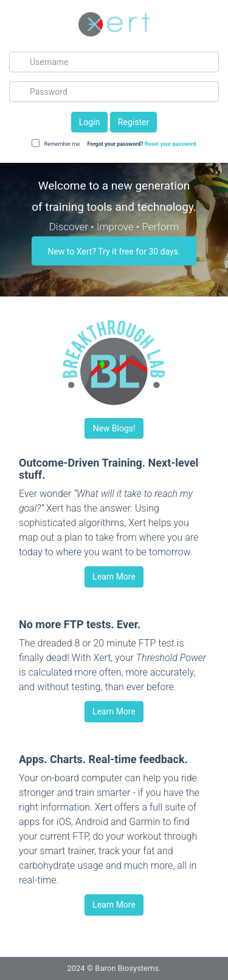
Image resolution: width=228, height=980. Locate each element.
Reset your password (171, 144)
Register (133, 122)
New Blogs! (114, 428)
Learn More (114, 577)
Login (90, 122)
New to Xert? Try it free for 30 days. (114, 252)
